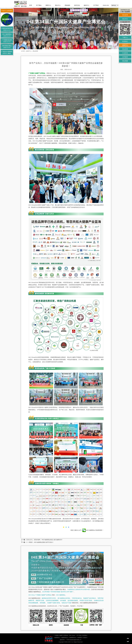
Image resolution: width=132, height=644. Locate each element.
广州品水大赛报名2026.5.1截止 (7, 52)
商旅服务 (67, 5)
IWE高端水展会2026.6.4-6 (7, 47)
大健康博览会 (64, 638)
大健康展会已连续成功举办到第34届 (78, 589)
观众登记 (125, 19)
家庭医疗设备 (40, 600)
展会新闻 (35, 51)
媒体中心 (87, 5)
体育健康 (43, 603)
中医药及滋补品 (77, 598)
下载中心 (125, 37)
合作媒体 (125, 57)
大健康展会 (57, 638)
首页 (31, 5)
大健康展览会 (72, 638)
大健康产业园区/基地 (53, 603)
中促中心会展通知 (7, 11)
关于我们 (96, 5)
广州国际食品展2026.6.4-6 (7, 41)
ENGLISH (106, 5)
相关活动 (77, 5)
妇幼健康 (63, 600)
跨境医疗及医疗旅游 (86, 600)
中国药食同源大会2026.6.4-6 (7, 29)
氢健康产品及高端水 (90, 598)
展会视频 (125, 61)
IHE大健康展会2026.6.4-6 (7, 35)
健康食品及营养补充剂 (49, 598)
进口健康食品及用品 (64, 598)
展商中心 (48, 5)
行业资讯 (125, 53)
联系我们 (85, 635)
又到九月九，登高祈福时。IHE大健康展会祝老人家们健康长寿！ (45, 540)
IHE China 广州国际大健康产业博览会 (40, 595)
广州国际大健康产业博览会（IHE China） (65, 635)
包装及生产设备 (66, 603)
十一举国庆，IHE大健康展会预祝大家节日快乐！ (40, 542)
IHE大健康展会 (89, 530)
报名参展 (125, 15)
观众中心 (58, 5)
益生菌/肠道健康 (73, 600)
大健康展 (79, 638)
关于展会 (39, 5)
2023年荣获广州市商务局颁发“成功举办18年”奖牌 (57, 592)
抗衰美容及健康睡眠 (52, 600)
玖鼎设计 (85, 638)
